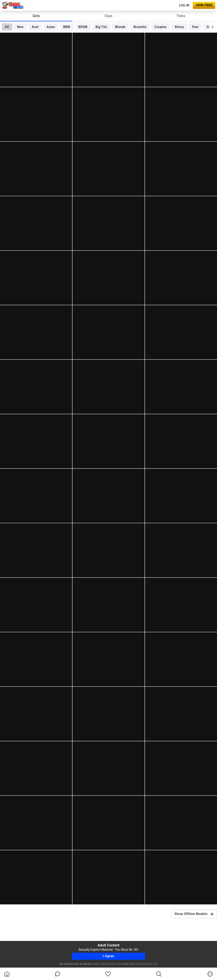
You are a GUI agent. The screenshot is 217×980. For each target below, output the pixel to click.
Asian (51, 27)
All (7, 27)
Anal (35, 27)
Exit (155, 964)
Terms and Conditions (140, 964)
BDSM (83, 27)
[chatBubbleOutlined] (58, 974)
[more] (210, 974)
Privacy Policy (115, 964)
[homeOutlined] (7, 974)
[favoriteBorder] (108, 974)
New (20, 27)
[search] (159, 974)
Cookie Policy (99, 964)
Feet (195, 27)
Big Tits (101, 27)
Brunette (140, 27)
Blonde (120, 27)
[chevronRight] (213, 27)
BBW (67, 27)
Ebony (179, 27)
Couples (161, 27)
